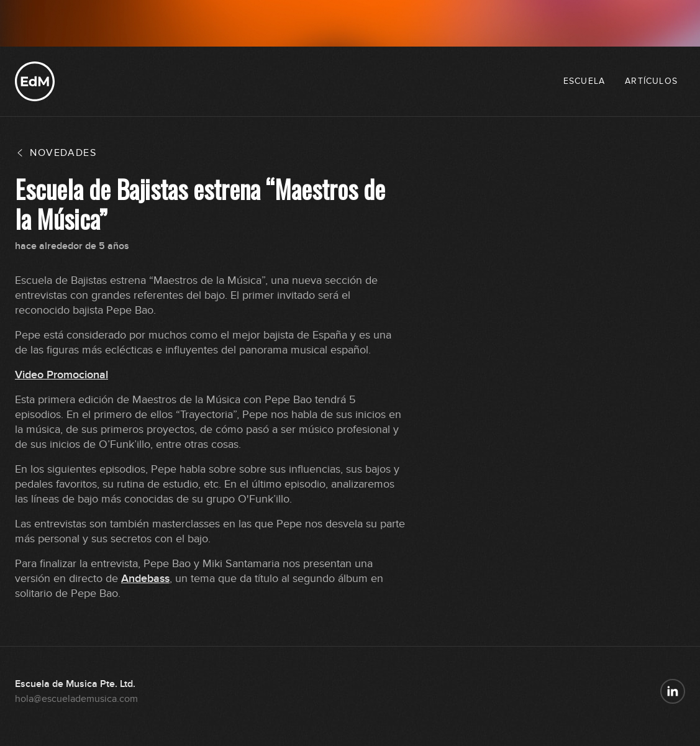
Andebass (145, 579)
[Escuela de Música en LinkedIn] (673, 691)
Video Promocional (61, 375)
